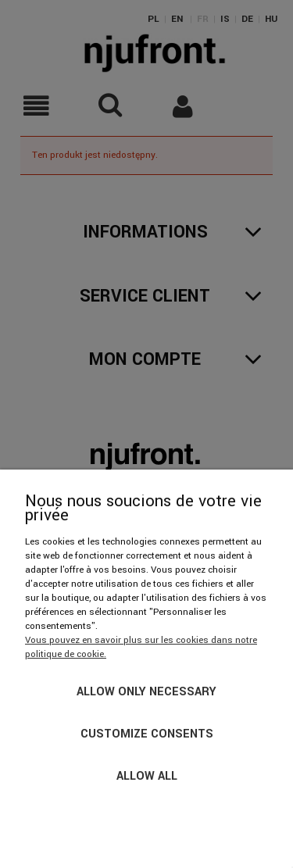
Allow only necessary (146, 692)
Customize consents (147, 734)
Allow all (147, 776)
